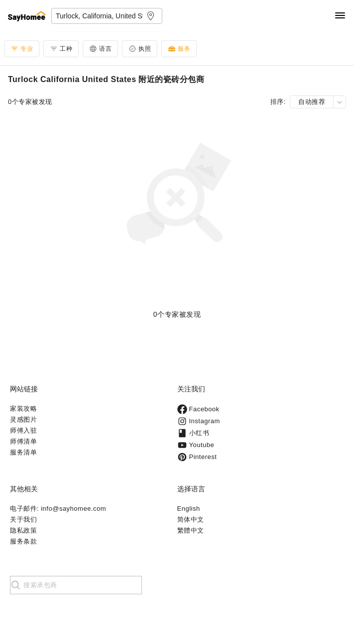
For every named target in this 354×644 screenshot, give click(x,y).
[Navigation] (340, 16)
